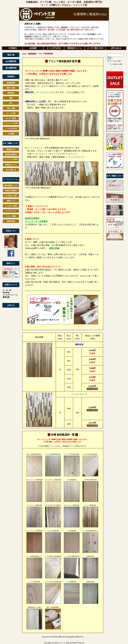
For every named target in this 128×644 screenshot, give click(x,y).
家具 (11, 123)
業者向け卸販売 (11, 191)
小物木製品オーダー (11, 185)
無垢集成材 (32, 54)
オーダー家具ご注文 (95, 48)
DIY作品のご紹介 (11, 196)
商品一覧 (11, 55)
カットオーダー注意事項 (11, 159)
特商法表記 (11, 221)
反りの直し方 (11, 170)
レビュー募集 (11, 216)
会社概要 (33, 48)
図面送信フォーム (74, 48)
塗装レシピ (11, 201)
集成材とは (11, 149)
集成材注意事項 (11, 154)
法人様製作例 (11, 61)
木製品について (11, 165)
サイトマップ (11, 211)
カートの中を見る (54, 48)
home (24, 54)
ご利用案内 (12, 48)
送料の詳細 (54, 248)
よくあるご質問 (11, 206)
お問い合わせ (116, 48)
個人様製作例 (11, 68)
